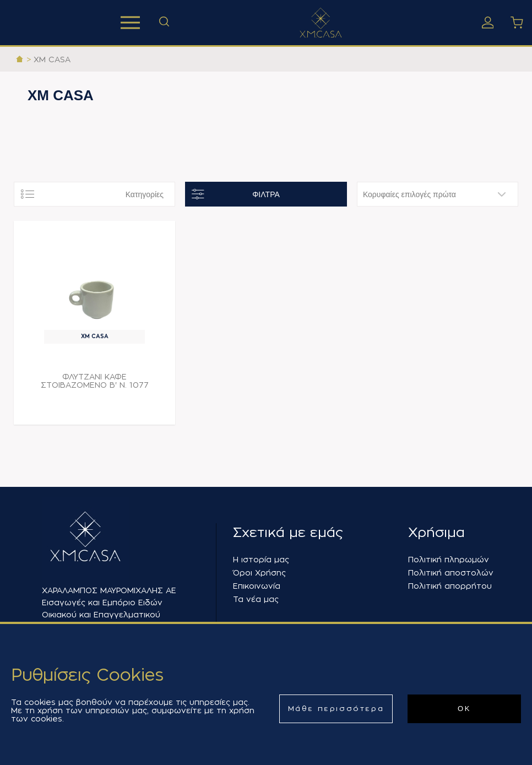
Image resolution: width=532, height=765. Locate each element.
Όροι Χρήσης (259, 573)
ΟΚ (464, 709)
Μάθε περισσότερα (336, 709)
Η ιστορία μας (261, 560)
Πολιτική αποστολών (451, 573)
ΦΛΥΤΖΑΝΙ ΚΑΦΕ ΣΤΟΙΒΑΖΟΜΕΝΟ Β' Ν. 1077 (95, 381)
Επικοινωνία (257, 586)
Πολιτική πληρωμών (449, 560)
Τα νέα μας (256, 599)
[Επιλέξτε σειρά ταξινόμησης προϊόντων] (438, 194)
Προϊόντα (130, 23)
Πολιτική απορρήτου (450, 586)
